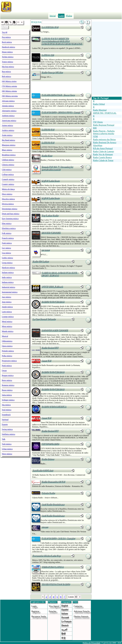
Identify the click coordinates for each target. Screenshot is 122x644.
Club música (7, 170)
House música (7, 52)
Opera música (7, 346)
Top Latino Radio (50, 215)
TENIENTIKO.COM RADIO (56, 584)
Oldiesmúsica (7, 341)
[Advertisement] (68, 6)
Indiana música (8, 282)
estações (53, 611)
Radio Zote (47, 155)
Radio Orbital (99, 104)
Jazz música (6, 297)
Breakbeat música (9, 155)
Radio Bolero (48, 459)
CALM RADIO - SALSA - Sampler (58, 538)
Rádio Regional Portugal (104, 125)
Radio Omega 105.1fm (52, 72)
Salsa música (7, 395)
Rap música (6, 72)
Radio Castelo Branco (102, 157)
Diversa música (8, 204)
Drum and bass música (11, 214)
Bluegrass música (9, 145)
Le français (66, 621)
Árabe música (7, 135)
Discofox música (8, 199)
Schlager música (8, 400)
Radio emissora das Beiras (104, 140)
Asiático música (8, 130)
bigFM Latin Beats (50, 181)
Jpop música (7, 302)
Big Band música (8, 140)
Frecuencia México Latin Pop (46, 555)
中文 (64, 638)
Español (65, 610)
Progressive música (9, 361)
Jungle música (7, 307)
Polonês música (8, 351)
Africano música (8, 101)
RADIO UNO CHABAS (53, 302)
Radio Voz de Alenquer (103, 154)
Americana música (9, 121)
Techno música (8, 57)
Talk (4, 439)
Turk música (7, 444)
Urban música (7, 449)
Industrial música (9, 287)
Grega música (7, 263)
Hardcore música (8, 268)
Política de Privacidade (91, 643)
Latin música (7, 312)
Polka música (7, 356)
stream (45, 527)
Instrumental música (10, 292)
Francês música (8, 238)
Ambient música (8, 116)
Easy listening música (10, 219)
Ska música (6, 405)
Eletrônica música (9, 228)
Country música (8, 184)
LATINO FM (48, 129)
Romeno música (8, 385)
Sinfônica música (9, 434)
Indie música (7, 277)
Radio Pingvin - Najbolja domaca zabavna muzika (104, 132)
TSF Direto (98, 122)
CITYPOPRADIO (50, 444)
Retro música (7, 380)
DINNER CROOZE (51, 232)
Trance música (7, 62)
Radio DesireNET (50, 347)
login (34, 606)
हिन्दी (64, 634)
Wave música (7, 454)
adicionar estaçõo (82, 611)
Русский (65, 617)
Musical (5, 336)
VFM (95, 137)
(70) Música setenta (9, 86)
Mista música (7, 326)
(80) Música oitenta (9, 91)
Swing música (7, 429)
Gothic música (7, 258)
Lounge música (8, 317)
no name (45, 250)
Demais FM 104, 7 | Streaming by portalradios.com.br (57, 168)
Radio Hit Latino (40, 261)
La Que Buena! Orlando (44, 319)
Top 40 (5, 32)
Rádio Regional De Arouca (105, 143)
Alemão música (8, 106)
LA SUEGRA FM (50, 27)
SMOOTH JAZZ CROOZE (55, 330)
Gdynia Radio (48, 493)
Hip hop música (8, 67)
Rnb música (6, 76)
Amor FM (46, 360)
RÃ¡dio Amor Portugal (103, 148)
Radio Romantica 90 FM (53, 481)
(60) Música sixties (9, 81)
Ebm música (7, 223)
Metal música (7, 322)
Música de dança (8, 189)
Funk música (7, 243)
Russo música (7, 390)
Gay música (6, 248)
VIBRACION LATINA (52, 567)
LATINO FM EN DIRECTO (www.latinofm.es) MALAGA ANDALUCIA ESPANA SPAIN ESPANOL (62, 41)
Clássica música (8, 165)
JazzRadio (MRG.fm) (43, 470)
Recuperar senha (39, 617)
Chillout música (8, 160)
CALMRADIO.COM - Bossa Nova (58, 95)
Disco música (7, 194)
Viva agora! (54, 606)
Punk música (7, 366)
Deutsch (65, 625)
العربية (64, 629)
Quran (4, 371)
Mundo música (8, 331)
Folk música (7, 233)
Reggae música (8, 375)
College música (8, 174)
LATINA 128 (47, 55)
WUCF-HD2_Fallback (52, 286)
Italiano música (8, 273)
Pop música (6, 37)
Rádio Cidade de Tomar (103, 160)
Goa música (6, 253)
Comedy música (8, 179)
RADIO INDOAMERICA (54, 406)
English (65, 606)
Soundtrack (6, 415)
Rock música (7, 42)
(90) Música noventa (10, 96)
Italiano (65, 614)
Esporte (5, 424)
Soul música (7, 410)
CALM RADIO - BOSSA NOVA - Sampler (62, 112)
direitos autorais (81, 617)
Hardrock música (8, 47)
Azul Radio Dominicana (53, 504)
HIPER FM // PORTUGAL (105, 113)
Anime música (7, 125)
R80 (95, 128)
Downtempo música (10, 209)
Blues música (7, 150)
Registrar (35, 611)
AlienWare (98, 145)
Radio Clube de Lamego (103, 151)
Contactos (78, 606)
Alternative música (9, 111)
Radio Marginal (100, 110)
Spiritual (5, 420)
